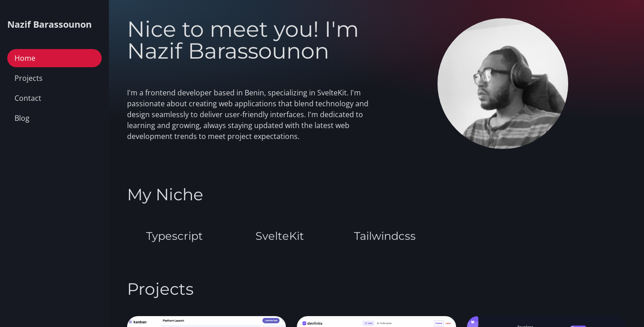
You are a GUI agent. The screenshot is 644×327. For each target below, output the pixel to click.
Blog (22, 118)
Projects (29, 78)
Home (25, 58)
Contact (28, 98)
